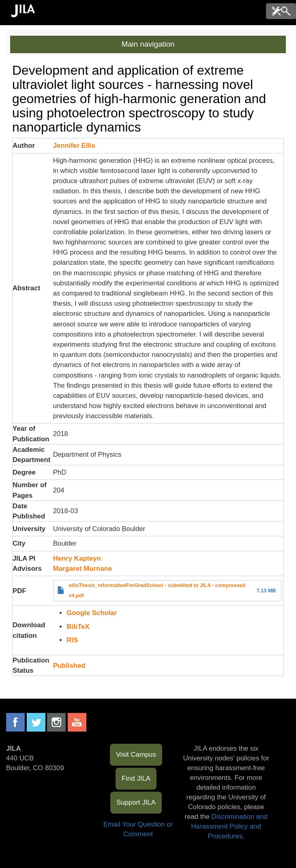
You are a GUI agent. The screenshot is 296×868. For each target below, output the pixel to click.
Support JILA (136, 802)
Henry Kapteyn (77, 558)
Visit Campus (136, 755)
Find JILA (136, 778)
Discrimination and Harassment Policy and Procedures (229, 826)
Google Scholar (92, 613)
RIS (72, 640)
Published (69, 666)
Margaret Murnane (83, 569)
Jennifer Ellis (74, 146)
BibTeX (78, 627)
